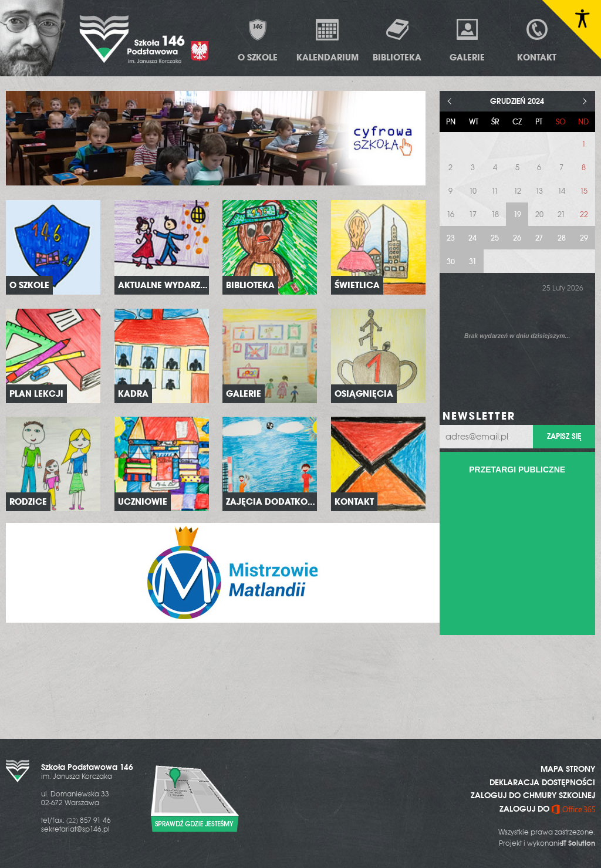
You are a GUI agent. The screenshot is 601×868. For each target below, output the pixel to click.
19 (517, 215)
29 (584, 238)
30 (451, 261)
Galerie (467, 40)
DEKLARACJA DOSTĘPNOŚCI (542, 782)
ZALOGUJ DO (547, 809)
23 (451, 238)
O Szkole (258, 40)
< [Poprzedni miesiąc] (450, 101)
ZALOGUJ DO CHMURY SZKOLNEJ (533, 795)
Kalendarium (327, 40)
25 (495, 238)
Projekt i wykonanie (547, 843)
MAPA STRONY (568, 769)
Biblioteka (397, 40)
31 (473, 261)
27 (539, 238)
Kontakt (537, 40)
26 (517, 238)
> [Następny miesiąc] (585, 101)
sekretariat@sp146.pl (75, 829)
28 (562, 238)
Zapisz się (564, 436)
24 (472, 238)
